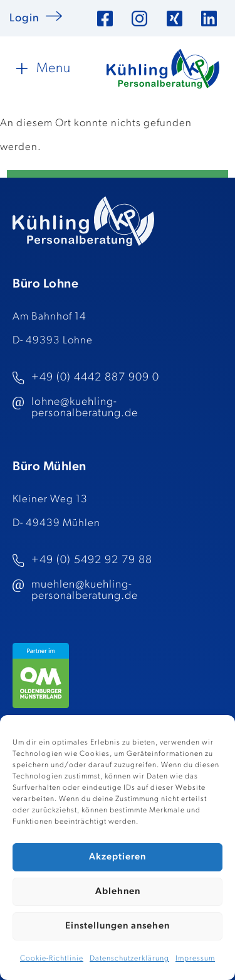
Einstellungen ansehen (118, 926)
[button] (42, 68)
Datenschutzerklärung (129, 959)
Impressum (195, 959)
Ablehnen (118, 892)
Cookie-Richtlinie (52, 959)
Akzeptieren (118, 857)
